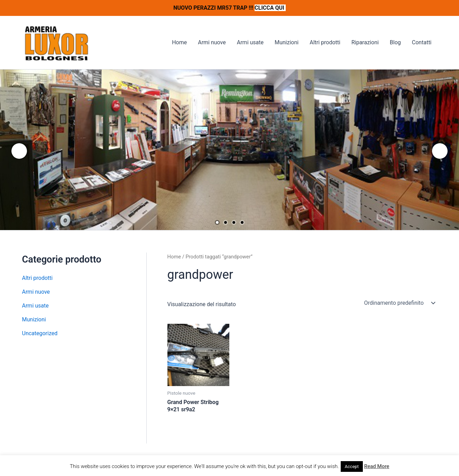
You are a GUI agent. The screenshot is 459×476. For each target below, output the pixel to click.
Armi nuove (212, 42)
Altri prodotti (325, 42)
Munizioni (287, 42)
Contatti (422, 42)
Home (179, 42)
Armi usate (250, 42)
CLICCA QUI (270, 8)
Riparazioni (365, 42)
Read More (377, 466)
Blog (395, 42)
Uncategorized (40, 333)
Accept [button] (352, 466)
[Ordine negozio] (399, 303)
